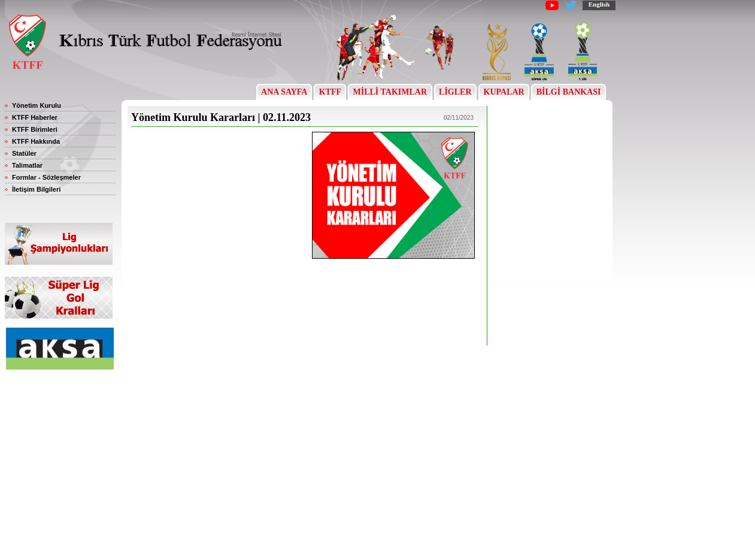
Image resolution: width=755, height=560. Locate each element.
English (599, 4)
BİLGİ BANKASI (568, 92)
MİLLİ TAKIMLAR (390, 92)
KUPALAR (504, 92)
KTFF (330, 92)
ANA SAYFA (284, 92)
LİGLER (455, 92)
